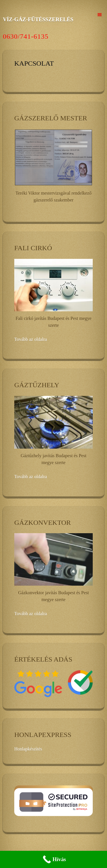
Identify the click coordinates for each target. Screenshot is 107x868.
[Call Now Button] (53, 859)
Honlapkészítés (28, 749)
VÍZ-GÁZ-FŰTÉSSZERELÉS (38, 19)
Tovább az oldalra (31, 339)
